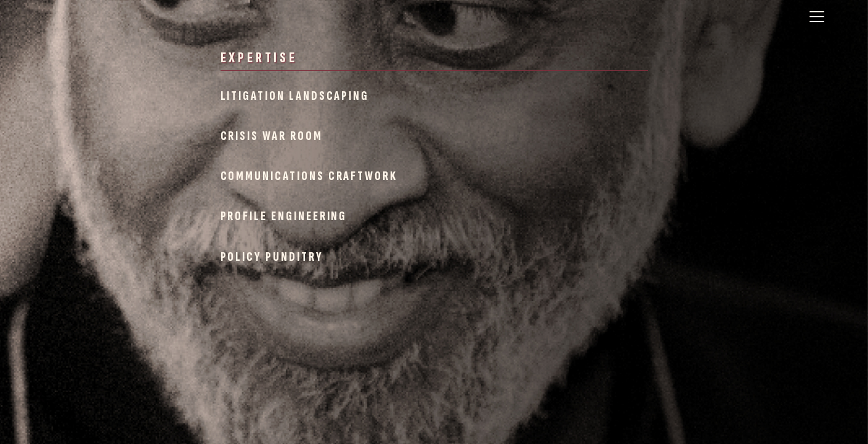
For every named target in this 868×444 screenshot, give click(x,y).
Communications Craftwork (309, 176)
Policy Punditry (272, 257)
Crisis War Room (272, 136)
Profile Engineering (284, 216)
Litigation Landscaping (295, 96)
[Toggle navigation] (817, 17)
